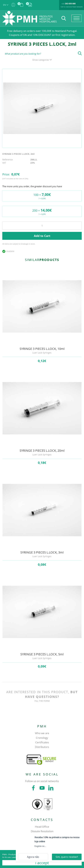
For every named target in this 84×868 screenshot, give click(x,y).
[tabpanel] (42, 108)
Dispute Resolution (42, 831)
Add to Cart (42, 236)
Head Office (42, 827)
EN (6, 5)
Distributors (42, 747)
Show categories (42, 60)
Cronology (42, 738)
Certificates (42, 742)
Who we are (42, 733)
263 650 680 (70, 4)
